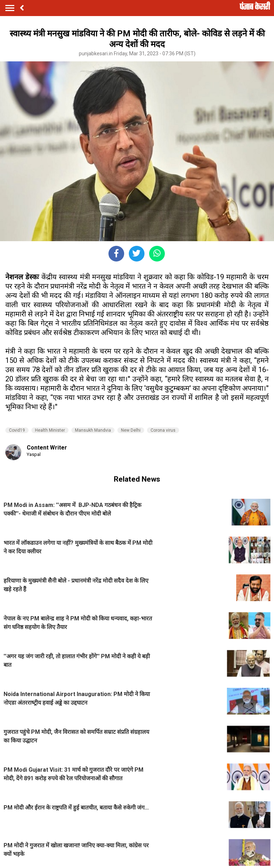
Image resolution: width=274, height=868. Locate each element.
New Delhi (131, 430)
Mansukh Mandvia (93, 430)
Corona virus (163, 430)
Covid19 (17, 430)
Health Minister (50, 430)
